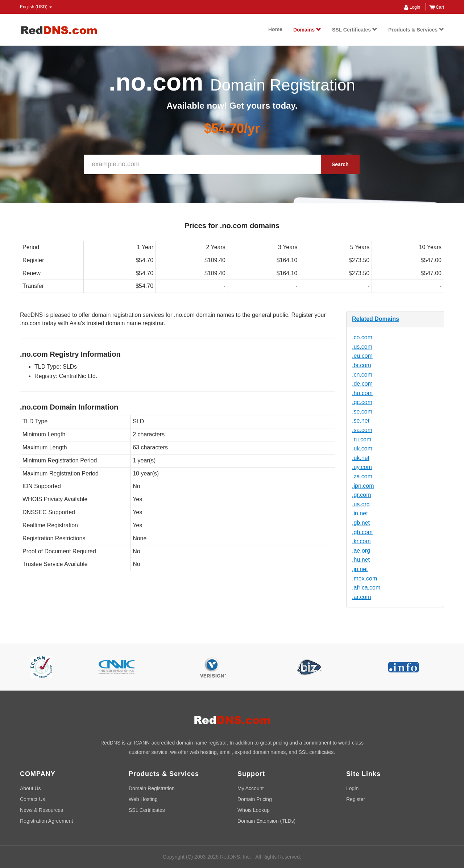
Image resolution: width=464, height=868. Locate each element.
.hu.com (362, 393)
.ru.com (362, 439)
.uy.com (362, 467)
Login (412, 7)
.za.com (362, 476)
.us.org (361, 504)
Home (275, 29)
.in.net (360, 513)
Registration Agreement (46, 821)
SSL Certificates (355, 30)
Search (340, 164)
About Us (30, 788)
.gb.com (362, 532)
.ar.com (361, 597)
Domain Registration (152, 788)
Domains (307, 30)
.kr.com (361, 541)
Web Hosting (143, 799)
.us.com (362, 347)
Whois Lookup (254, 810)
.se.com (362, 412)
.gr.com (361, 495)
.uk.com (362, 448)
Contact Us (32, 799)
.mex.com (364, 578)
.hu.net (361, 560)
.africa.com (366, 588)
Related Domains (376, 319)
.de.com (362, 384)
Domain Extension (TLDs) (266, 821)
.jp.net (360, 569)
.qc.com (362, 402)
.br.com (361, 365)
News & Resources (42, 810)
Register (356, 799)
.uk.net (361, 458)
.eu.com (362, 356)
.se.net (361, 421)
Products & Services (416, 30)
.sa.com (362, 430)
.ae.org (361, 551)
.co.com (362, 337)
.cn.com (362, 375)
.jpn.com (363, 486)
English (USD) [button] (36, 7)
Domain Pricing (255, 799)
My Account (250, 788)
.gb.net (361, 523)
